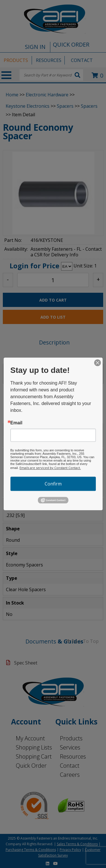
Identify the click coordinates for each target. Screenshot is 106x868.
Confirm (53, 484)
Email (17, 423)
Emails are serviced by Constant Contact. (50, 468)
